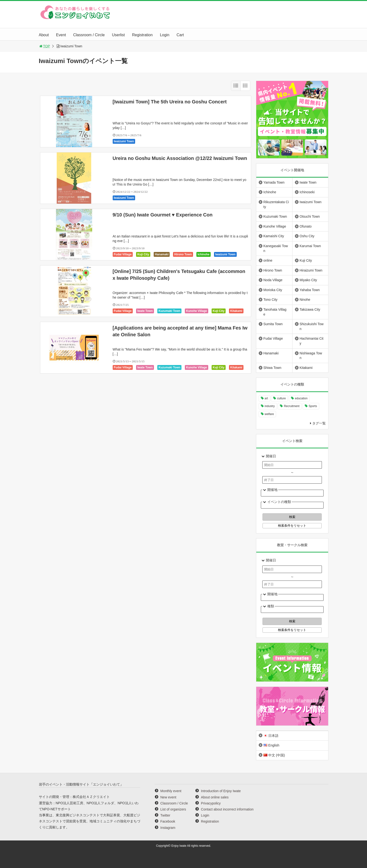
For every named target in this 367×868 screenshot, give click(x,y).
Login (165, 35)
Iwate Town (145, 311)
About (44, 35)
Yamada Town (274, 182)
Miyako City (308, 280)
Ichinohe (204, 254)
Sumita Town (273, 324)
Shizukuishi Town (312, 326)
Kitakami (236, 311)
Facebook (168, 821)
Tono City (270, 300)
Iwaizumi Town (124, 141)
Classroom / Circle (89, 35)
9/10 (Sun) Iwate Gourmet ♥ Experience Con (163, 215)
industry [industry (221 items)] (270, 406)
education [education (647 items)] (301, 398)
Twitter (165, 815)
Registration (142, 35)
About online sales (215, 797)
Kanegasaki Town (276, 248)
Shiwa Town (272, 368)
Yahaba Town (310, 290)
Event (61, 35)
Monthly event (171, 791)
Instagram (168, 828)
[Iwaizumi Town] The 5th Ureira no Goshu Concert (170, 102)
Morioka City (273, 290)
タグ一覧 (319, 423)
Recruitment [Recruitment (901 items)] (292, 406)
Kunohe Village (196, 311)
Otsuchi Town (310, 216)
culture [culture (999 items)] (281, 398)
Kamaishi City (274, 236)
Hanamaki (162, 254)
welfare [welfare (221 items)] (269, 414)
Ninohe (305, 300)
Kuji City (143, 254)
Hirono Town (183, 254)
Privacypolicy (211, 803)
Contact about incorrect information (227, 809)
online (268, 260)
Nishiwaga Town (311, 356)
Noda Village (273, 280)
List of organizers (173, 809)
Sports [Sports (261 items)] (313, 406)
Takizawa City (310, 309)
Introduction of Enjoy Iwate (221, 791)
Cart (180, 35)
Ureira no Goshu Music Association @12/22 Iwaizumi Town (180, 158)
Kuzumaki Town (169, 311)
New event (168, 797)
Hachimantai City (312, 341)
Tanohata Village (275, 312)
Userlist (118, 35)
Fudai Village (123, 254)
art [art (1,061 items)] (266, 398)
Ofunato (306, 226)
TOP (45, 46)
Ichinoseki (307, 192)
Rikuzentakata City (276, 204)
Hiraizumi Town (311, 270)
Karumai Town (310, 246)
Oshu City (307, 236)
